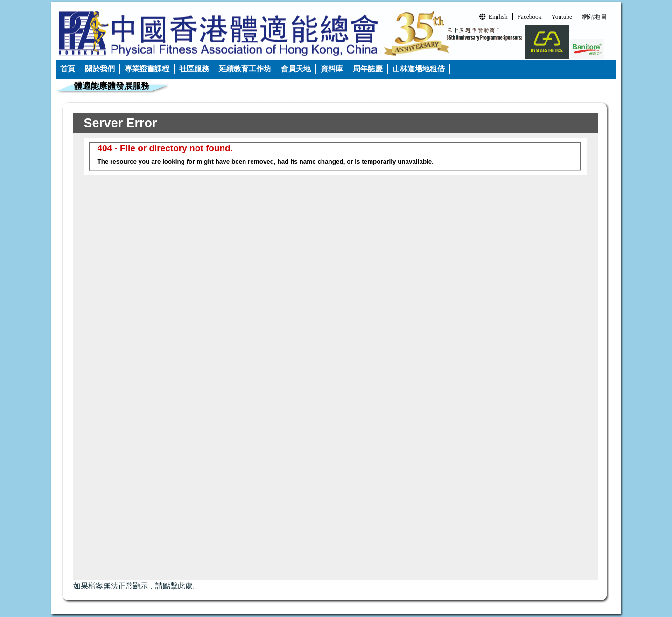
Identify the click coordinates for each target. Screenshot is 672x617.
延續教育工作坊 (245, 69)
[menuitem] (68, 69)
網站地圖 (594, 17)
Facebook (530, 17)
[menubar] (253, 69)
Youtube (562, 17)
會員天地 (296, 69)
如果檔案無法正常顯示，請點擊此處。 (137, 586)
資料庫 (332, 69)
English (493, 17)
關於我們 (100, 69)
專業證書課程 (147, 69)
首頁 (68, 69)
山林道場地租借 (419, 69)
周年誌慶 (368, 69)
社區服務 (194, 69)
